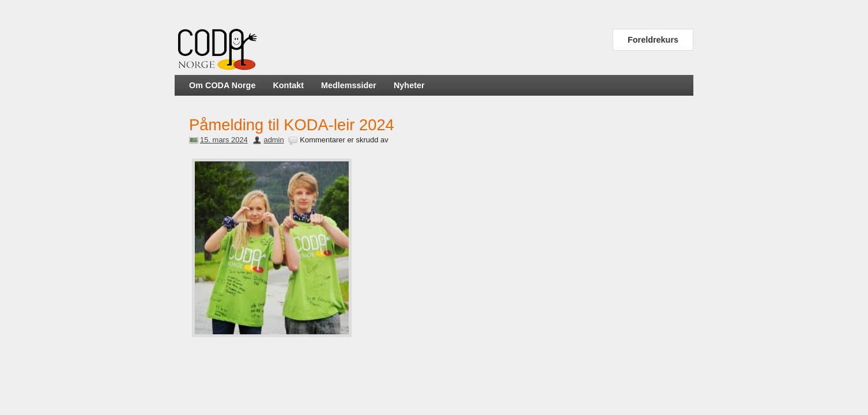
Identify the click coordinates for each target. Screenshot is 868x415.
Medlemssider (349, 85)
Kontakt (288, 85)
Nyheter (409, 85)
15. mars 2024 (224, 140)
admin (273, 140)
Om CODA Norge (222, 85)
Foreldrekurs (653, 40)
